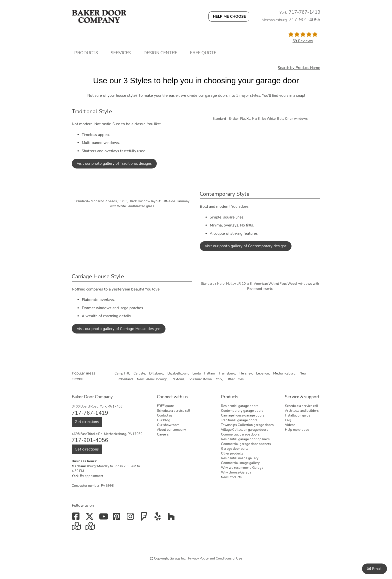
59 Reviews (303, 41)
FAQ (288, 420)
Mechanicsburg (284, 373)
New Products (231, 477)
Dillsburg (156, 373)
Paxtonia (178, 379)
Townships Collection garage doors (247, 425)
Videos (290, 425)
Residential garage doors (240, 406)
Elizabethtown (178, 373)
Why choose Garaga (236, 472)
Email (377, 569)
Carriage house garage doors (243, 415)
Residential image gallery (240, 458)
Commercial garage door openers (246, 444)
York (219, 379)
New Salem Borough (152, 379)
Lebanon (263, 373)
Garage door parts (235, 449)
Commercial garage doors (240, 434)
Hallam (209, 373)
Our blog (164, 420)
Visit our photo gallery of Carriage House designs (119, 329)
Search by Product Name (299, 68)
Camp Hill (122, 373)
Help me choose (297, 430)
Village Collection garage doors (245, 430)
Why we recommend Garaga (242, 468)
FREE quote (203, 53)
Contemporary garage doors (242, 411)
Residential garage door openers (245, 439)
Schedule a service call (174, 411)
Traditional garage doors (239, 420)
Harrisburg (227, 373)
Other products (232, 453)
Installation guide (298, 415)
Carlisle (139, 373)
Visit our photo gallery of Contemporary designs (246, 246)
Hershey (246, 373)
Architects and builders (302, 411)
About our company (171, 430)
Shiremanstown (200, 379)
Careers (163, 434)
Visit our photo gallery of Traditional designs (114, 163)
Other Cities (235, 379)
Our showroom (168, 425)
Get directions (87, 422)
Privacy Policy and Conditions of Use (215, 558)
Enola (197, 373)
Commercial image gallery (240, 463)
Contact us (165, 415)
